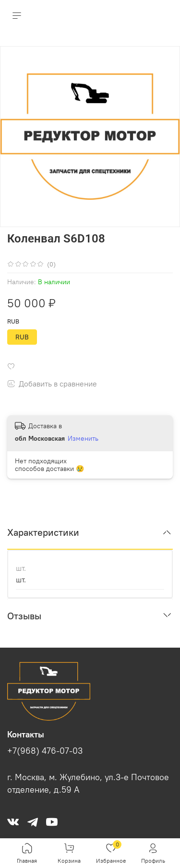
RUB (13, 321)
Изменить (83, 438)
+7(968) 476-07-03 (45, 751)
